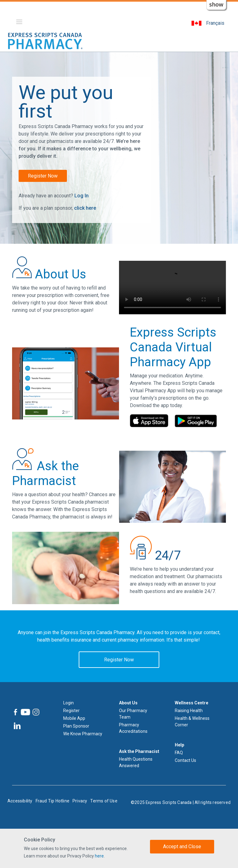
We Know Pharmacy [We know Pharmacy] (83, 734)
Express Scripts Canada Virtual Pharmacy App (173, 347)
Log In (82, 196)
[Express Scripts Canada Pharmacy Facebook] (15, 712)
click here (85, 208)
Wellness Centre (192, 703)
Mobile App (74, 718)
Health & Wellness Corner (192, 722)
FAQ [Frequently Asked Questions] (179, 753)
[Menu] (19, 22)
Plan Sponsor (76, 726)
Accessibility (20, 801)
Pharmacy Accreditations (133, 728)
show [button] (216, 4)
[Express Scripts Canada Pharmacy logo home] (45, 41)
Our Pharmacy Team (133, 714)
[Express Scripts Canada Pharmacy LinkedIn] (17, 726)
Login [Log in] (68, 703)
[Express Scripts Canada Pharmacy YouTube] (25, 712)
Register (71, 711)
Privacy (80, 801)
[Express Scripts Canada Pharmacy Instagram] (35, 712)
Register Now (43, 176)
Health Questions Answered (136, 762)
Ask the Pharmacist (139, 751)
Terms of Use (104, 801)
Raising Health (189, 711)
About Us (128, 703)
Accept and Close (182, 847)
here (99, 856)
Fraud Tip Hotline (53, 801)
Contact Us (185, 760)
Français (215, 23)
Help (179, 745)
